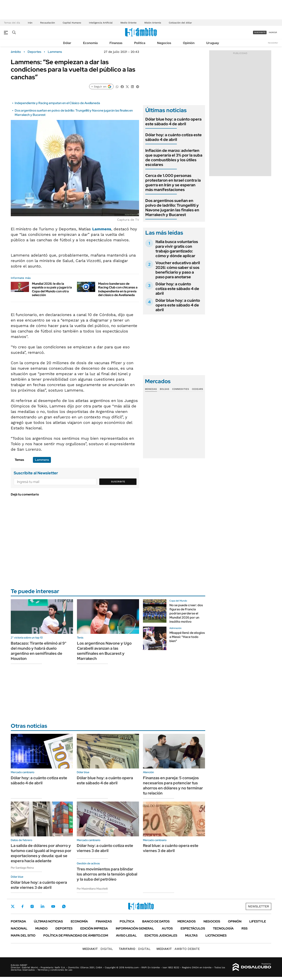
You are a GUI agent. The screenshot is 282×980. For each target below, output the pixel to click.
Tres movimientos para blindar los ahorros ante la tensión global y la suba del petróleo (107, 874)
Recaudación (47, 23)
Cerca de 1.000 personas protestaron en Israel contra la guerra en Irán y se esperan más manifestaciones (173, 183)
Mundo (41, 928)
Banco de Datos (156, 921)
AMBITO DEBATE (178, 949)
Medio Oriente (128, 23)
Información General (135, 928)
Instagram (32, 906)
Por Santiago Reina (22, 868)
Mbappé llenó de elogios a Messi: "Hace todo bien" (187, 637)
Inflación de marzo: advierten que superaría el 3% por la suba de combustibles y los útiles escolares (174, 158)
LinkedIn (42, 906)
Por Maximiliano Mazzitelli (92, 889)
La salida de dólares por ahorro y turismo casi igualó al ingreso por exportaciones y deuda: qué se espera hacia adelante (41, 853)
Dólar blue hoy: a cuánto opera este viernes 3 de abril (39, 885)
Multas (191, 935)
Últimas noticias (48, 921)
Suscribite (118, 482)
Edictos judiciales (161, 935)
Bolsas (164, 389)
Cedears (197, 389)
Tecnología (223, 928)
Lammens (55, 52)
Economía (90, 43)
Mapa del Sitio (23, 935)
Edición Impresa (94, 928)
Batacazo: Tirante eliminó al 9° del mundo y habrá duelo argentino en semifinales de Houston (39, 651)
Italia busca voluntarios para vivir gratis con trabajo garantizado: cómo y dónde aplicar (177, 249)
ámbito (16, 52)
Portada (18, 921)
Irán (30, 23)
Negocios (164, 43)
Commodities (181, 389)
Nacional (19, 928)
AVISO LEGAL (126, 935)
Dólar (67, 43)
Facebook (23, 906)
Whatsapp (64, 906)
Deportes (34, 52)
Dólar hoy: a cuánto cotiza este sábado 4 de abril (174, 137)
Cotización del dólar (180, 23)
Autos (167, 928)
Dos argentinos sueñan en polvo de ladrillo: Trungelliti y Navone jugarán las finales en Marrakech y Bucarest (172, 208)
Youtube (53, 907)
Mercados (187, 921)
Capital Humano (72, 23)
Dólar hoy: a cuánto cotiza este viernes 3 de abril (105, 848)
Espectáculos (193, 928)
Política (140, 43)
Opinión (189, 43)
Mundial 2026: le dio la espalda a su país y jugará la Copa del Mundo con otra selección (52, 289)
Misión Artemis (153, 23)
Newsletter (273, 43)
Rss (244, 928)
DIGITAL (98, 949)
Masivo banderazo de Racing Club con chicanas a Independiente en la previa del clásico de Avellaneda (118, 289)
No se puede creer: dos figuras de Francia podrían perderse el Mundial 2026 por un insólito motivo (186, 613)
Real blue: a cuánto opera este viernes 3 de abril (171, 848)
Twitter (13, 906)
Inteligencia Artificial (101, 23)
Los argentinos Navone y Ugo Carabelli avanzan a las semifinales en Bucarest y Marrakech (104, 651)
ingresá (273, 32)
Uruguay (213, 43)
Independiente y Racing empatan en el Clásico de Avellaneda (57, 103)
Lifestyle (258, 921)
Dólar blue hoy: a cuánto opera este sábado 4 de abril (173, 122)
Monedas (151, 389)
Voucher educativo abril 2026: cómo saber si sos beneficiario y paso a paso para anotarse (178, 270)
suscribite (260, 32)
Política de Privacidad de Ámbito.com (76, 935)
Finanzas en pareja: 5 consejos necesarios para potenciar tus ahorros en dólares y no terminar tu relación (173, 785)
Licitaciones (216, 935)
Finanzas (116, 43)
